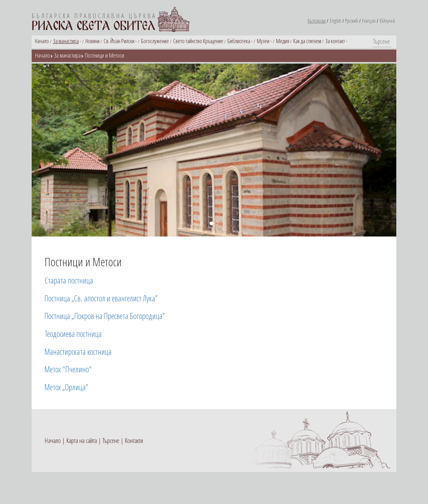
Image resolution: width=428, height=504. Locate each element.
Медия (283, 41)
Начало (42, 41)
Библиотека (239, 41)
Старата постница (69, 280)
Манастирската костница (78, 352)
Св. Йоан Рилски (119, 41)
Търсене (111, 441)
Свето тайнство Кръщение (198, 41)
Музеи (263, 41)
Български (317, 21)
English (336, 21)
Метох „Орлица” (66, 387)
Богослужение (155, 41)
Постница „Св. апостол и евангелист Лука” (101, 298)
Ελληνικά (387, 21)
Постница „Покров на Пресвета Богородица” (105, 316)
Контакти (134, 441)
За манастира (66, 41)
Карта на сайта (82, 441)
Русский (352, 21)
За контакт (335, 41)
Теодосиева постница (73, 334)
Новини (92, 41)
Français (369, 21)
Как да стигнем (307, 41)
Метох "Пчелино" (68, 369)
